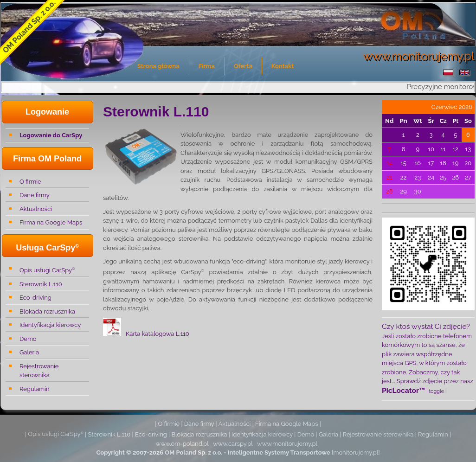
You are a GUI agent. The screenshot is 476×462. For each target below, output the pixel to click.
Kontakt (283, 66)
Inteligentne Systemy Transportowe (279, 452)
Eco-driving (35, 298)
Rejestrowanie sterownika (39, 371)
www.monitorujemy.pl (287, 444)
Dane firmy (35, 195)
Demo (28, 339)
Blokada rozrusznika (47, 311)
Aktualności (36, 209)
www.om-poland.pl (182, 444)
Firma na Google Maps (51, 222)
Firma (207, 66)
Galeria (29, 352)
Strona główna (158, 66)
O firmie (30, 182)
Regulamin (35, 389)
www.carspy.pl (233, 444)
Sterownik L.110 (41, 284)
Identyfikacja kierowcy (50, 325)
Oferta (243, 66)
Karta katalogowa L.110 (158, 334)
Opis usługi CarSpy (47, 270)
